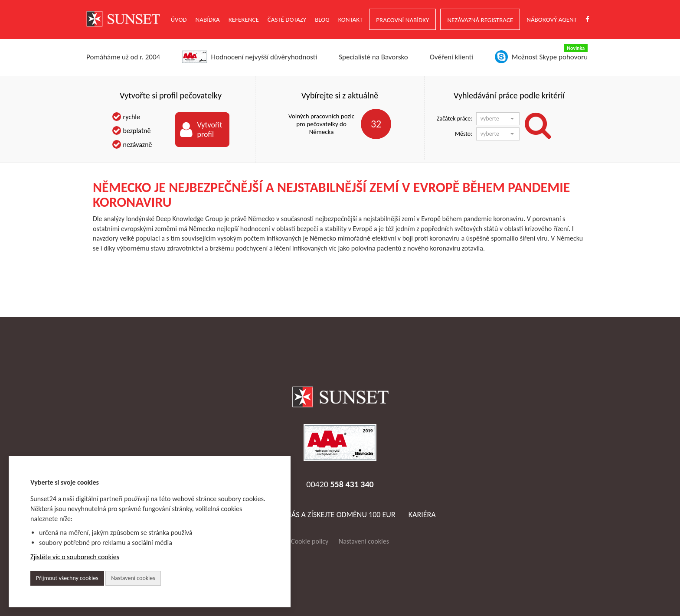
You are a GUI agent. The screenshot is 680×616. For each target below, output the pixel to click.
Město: (464, 134)
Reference (244, 20)
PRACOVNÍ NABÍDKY (402, 20)
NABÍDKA (208, 20)
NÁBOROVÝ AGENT (552, 20)
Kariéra (422, 515)
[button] (498, 119)
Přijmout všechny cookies (67, 578)
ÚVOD (179, 20)
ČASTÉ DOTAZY (287, 20)
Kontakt (351, 20)
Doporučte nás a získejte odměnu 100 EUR (320, 515)
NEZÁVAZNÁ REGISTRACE (480, 20)
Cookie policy (310, 541)
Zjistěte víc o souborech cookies (75, 557)
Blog (322, 20)
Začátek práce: (454, 119)
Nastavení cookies (364, 541)
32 (376, 124)
